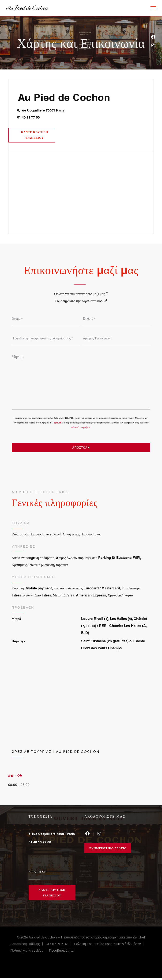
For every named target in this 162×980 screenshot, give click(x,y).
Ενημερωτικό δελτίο (108, 850)
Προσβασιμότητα (61, 953)
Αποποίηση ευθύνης (28, 946)
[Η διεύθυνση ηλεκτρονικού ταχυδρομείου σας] (45, 339)
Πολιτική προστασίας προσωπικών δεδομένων (110, 946)
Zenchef (139, 939)
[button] (153, 8)
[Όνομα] (45, 319)
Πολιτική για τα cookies (30, 953)
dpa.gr (57, 424)
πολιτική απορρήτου (81, 429)
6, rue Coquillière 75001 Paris (61, 110)
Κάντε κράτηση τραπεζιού (35, 136)
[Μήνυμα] (81, 382)
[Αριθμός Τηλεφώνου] (117, 339)
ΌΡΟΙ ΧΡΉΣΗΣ (60, 946)
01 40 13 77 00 (29, 117)
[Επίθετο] (117, 319)
